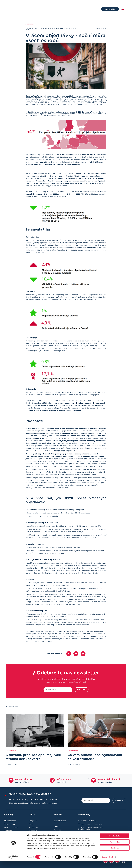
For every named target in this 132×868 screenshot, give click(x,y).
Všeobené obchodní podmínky (90, 824)
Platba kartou (9, 824)
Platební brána (41, 9)
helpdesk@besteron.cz (18, 2)
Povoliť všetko (115, 843)
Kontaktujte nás (60, 821)
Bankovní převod (11, 827)
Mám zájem (110, 9)
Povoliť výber (115, 849)
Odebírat (81, 690)
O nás (94, 9)
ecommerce (44, 28)
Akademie (33, 831)
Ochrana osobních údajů (88, 832)
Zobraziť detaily (108, 864)
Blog (101, 2)
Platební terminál (56, 9)
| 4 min (104, 28)
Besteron (29, 28)
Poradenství (34, 827)
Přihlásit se (122, 2)
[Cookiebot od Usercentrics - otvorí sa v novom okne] (13, 864)
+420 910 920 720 (40, 2)
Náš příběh (33, 821)
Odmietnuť (115, 855)
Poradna (93, 2)
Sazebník (57, 830)
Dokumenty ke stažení (87, 821)
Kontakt (109, 2)
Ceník (86, 9)
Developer (8, 831)
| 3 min (15, 765)
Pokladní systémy (73, 9)
